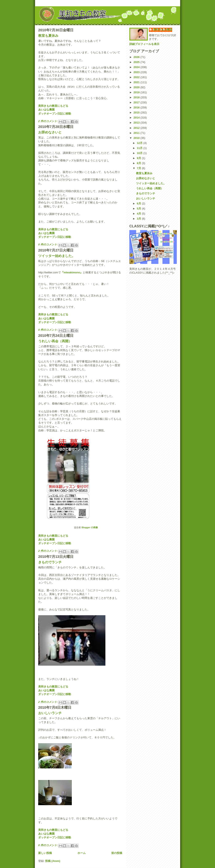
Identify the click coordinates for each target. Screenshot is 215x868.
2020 (137, 87)
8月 (139, 163)
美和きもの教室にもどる (53, 106)
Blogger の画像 (90, 527)
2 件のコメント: (48, 121)
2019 (137, 92)
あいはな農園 (46, 110)
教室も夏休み (48, 36)
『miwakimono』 (72, 272)
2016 (137, 107)
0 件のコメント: (48, 245)
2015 (137, 113)
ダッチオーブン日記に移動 (55, 114)
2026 (137, 57)
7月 (139, 168)
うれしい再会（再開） (55, 341)
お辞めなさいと (50, 132)
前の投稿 (117, 853)
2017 (137, 102)
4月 (139, 214)
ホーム (82, 853)
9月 (139, 158)
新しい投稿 (45, 853)
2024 (137, 67)
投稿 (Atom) (53, 861)
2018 (137, 97)
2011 (137, 133)
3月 (139, 219)
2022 (137, 77)
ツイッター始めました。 (57, 256)
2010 (137, 138)
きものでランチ (50, 562)
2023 (137, 72)
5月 (139, 209)
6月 (139, 203)
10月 (140, 153)
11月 (140, 148)
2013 (137, 123)
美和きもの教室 (163, 30)
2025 (137, 62)
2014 (137, 118)
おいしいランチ (50, 713)
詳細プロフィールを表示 (144, 44)
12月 (140, 143)
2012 (137, 128)
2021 (137, 82)
